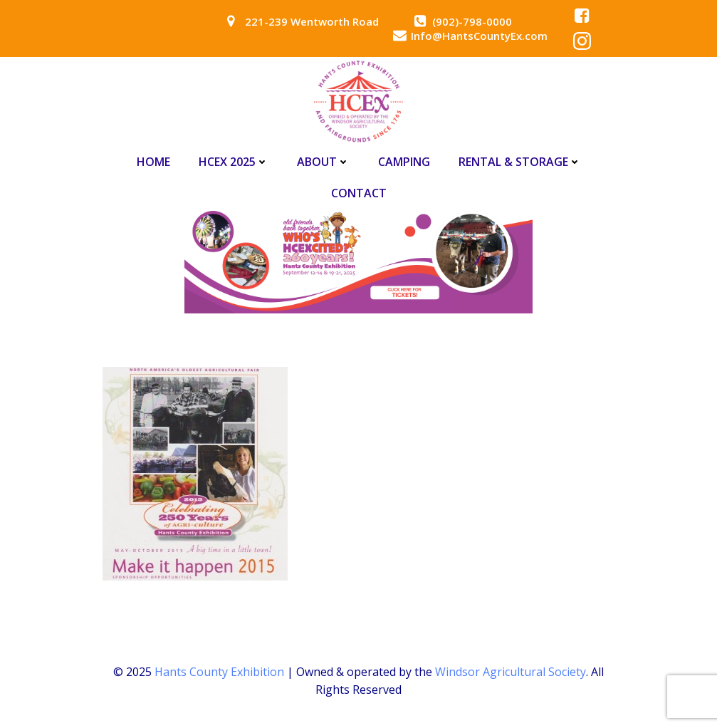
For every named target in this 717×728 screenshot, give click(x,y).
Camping (404, 162)
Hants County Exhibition (219, 672)
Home (153, 162)
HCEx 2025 (234, 162)
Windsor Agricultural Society (511, 672)
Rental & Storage (520, 162)
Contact (359, 193)
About (323, 162)
